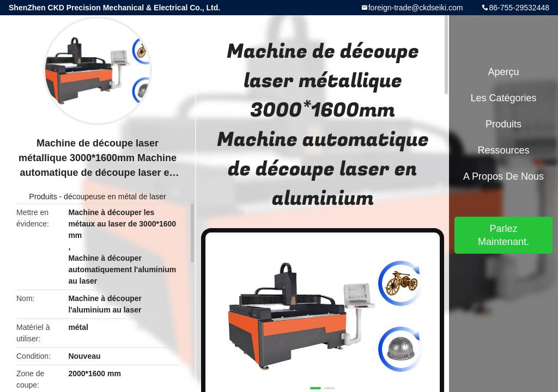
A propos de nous (504, 176)
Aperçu (503, 72)
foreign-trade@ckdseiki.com (416, 8)
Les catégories (503, 98)
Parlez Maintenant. (504, 235)
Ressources (503, 150)
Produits (43, 197)
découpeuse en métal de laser (115, 197)
